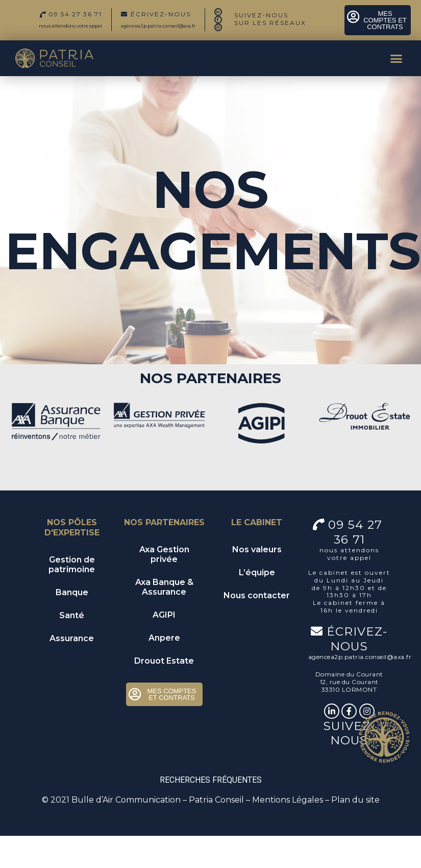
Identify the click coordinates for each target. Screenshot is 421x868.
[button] (397, 58)
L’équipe (257, 572)
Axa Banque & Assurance (164, 587)
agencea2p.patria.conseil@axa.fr (158, 26)
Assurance (72, 638)
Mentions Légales (288, 800)
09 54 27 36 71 (357, 532)
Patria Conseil (216, 800)
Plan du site (355, 800)
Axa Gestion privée (164, 554)
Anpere (164, 638)
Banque (72, 592)
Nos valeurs (257, 549)
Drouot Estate (164, 661)
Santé (72, 615)
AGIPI (164, 615)
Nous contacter (257, 595)
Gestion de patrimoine (72, 565)
